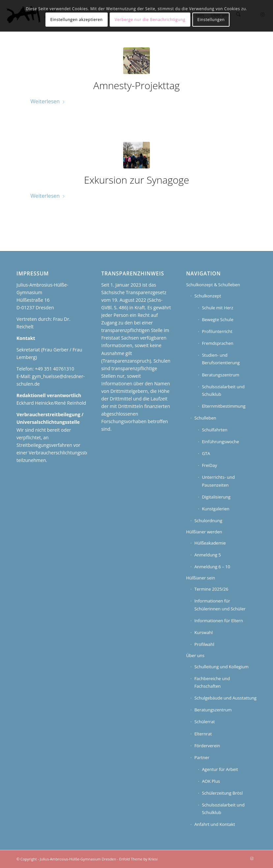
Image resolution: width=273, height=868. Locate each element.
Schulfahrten (215, 430)
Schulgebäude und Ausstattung (225, 698)
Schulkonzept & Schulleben (213, 285)
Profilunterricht (217, 331)
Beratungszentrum (220, 375)
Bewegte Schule (218, 319)
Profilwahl (204, 644)
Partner (202, 757)
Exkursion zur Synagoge (136, 180)
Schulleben (205, 418)
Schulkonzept (208, 296)
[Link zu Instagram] (252, 858)
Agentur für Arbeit (220, 769)
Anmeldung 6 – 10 (212, 567)
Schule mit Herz (218, 308)
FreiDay (209, 465)
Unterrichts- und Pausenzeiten (218, 481)
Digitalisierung (216, 497)
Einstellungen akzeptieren (77, 20)
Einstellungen (211, 20)
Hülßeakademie (210, 543)
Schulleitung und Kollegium (221, 667)
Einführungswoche (220, 442)
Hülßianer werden (204, 532)
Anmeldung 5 (208, 555)
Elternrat (203, 734)
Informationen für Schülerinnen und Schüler (220, 605)
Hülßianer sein (201, 578)
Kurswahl (204, 632)
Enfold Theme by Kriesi (138, 859)
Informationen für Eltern (219, 621)
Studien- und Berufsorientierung (221, 359)
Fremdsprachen (218, 343)
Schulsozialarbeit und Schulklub (223, 390)
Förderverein (207, 746)
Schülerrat (205, 722)
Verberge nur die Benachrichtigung (150, 20)
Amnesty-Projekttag (136, 85)
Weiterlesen (48, 101)
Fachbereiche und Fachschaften (212, 682)
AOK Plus (211, 781)
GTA (206, 453)
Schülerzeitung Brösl (222, 793)
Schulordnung (208, 521)
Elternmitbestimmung (224, 406)
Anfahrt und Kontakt (215, 824)
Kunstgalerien (216, 509)
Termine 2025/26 (211, 589)
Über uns (195, 655)
